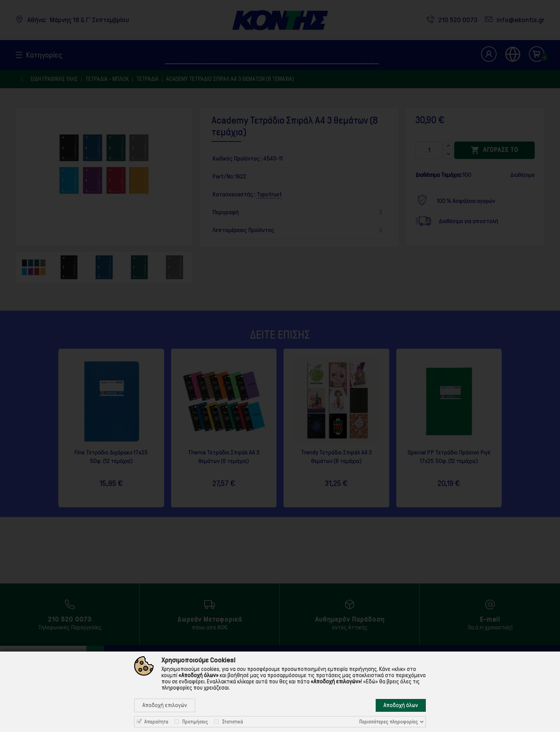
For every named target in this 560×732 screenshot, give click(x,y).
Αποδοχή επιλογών (165, 705)
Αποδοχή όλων (401, 705)
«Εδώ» (371, 681)
